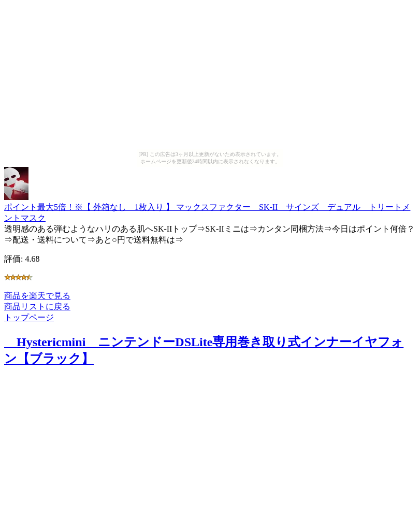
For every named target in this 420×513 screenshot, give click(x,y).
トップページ (29, 317)
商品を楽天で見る (37, 296)
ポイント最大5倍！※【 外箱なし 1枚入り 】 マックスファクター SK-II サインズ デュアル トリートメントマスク (207, 208)
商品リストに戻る (37, 307)
